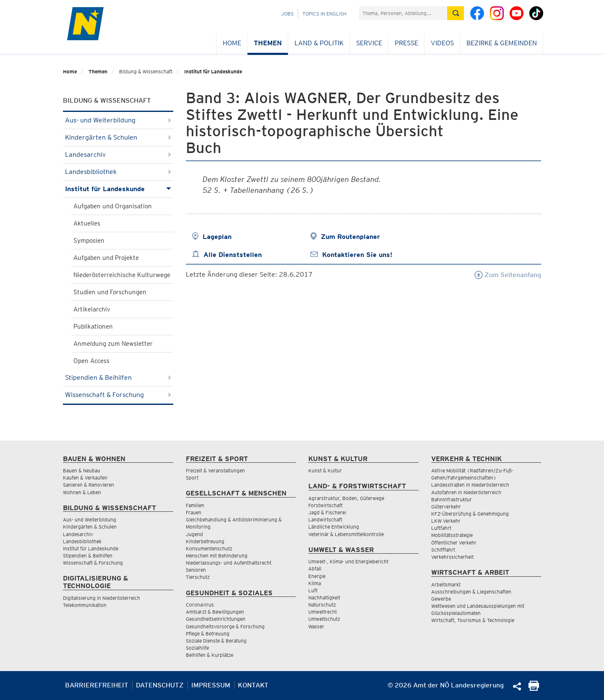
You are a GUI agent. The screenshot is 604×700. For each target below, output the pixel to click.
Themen (268, 43)
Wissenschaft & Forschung (118, 395)
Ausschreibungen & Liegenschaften (471, 592)
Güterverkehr (446, 507)
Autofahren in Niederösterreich (466, 492)
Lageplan (217, 237)
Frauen (194, 512)
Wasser (316, 626)
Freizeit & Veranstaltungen (215, 471)
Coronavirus (200, 605)
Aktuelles (87, 223)
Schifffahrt (443, 550)
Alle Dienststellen (233, 255)
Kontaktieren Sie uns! (357, 255)
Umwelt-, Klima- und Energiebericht (348, 561)
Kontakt (253, 685)
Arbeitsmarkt (446, 585)
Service (369, 43)
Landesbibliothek (118, 172)
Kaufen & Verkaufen (85, 478)
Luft (313, 590)
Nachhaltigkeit (324, 598)
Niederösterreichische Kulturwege (122, 275)
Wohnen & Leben (82, 492)
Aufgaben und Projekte (106, 258)
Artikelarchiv (92, 309)
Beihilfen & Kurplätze (210, 655)
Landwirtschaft (325, 520)
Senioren (196, 570)
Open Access (91, 361)
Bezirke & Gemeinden (502, 43)
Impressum (211, 685)
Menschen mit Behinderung (217, 556)
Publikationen (93, 327)
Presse (406, 43)
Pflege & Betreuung (208, 634)
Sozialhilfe (197, 648)
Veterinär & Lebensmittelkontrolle (346, 534)
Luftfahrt (441, 528)
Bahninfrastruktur (452, 499)
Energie (317, 576)
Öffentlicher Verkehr (454, 543)
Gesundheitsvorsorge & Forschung (225, 626)
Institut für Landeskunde (213, 71)
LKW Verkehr (446, 521)
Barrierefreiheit (97, 685)
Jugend (194, 534)
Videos (442, 43)
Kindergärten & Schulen (118, 137)
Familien (195, 505)
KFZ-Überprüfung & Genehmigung (470, 514)
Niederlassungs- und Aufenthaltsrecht (229, 563)
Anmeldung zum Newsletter (113, 344)
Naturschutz (322, 605)
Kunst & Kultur (325, 471)
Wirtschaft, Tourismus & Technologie (473, 620)
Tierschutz (198, 577)
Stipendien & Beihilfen (118, 377)
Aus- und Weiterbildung (118, 120)
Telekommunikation (85, 605)
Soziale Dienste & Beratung (216, 641)
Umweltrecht (323, 612)
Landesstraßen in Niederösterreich (470, 485)
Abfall (315, 569)
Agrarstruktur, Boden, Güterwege (346, 498)
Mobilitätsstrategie (452, 535)
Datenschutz (160, 685)
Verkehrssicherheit (452, 557)
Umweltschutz (324, 619)
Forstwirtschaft (325, 505)
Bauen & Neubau (82, 471)
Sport (192, 478)
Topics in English (324, 14)
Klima (315, 583)
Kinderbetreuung (205, 541)
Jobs (287, 14)
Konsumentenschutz (209, 548)
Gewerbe (441, 599)
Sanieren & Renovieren (89, 485)
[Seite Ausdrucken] (534, 688)
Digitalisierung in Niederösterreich (102, 598)
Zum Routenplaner (350, 237)
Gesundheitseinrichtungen (216, 619)
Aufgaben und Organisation (113, 206)
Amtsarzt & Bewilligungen (215, 612)
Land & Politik (319, 43)
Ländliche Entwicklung (334, 527)
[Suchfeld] (403, 13)
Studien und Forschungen (110, 292)
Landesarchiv (118, 154)
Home (232, 43)
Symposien (89, 241)
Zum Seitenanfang (508, 275)
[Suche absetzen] (456, 13)
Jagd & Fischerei (327, 512)
